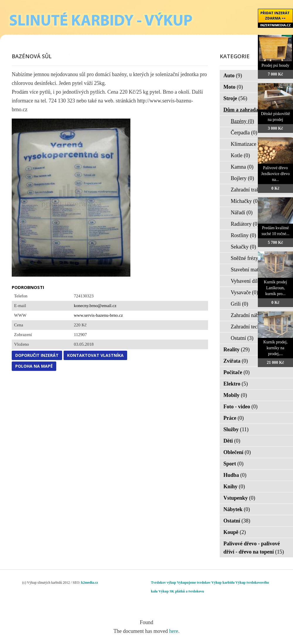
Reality (237, 350)
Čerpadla (244, 133)
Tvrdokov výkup (163, 583)
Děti (232, 441)
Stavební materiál (253, 270)
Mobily (235, 395)
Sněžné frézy (248, 258)
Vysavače (245, 292)
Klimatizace (247, 144)
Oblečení (237, 452)
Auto (233, 76)
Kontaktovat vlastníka (95, 355)
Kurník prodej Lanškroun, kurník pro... (276, 288)
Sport (234, 464)
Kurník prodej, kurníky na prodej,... (275, 348)
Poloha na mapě (34, 366)
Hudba (235, 475)
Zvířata (236, 361)
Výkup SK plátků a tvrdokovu (181, 591)
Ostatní (242, 338)
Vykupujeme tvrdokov (194, 583)
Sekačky (243, 247)
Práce (234, 418)
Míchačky (245, 201)
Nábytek (237, 509)
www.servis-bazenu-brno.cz (98, 315)
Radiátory (245, 224)
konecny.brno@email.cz (95, 306)
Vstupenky (240, 498)
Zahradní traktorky (254, 190)
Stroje (235, 98)
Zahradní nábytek (253, 315)
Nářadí (242, 213)
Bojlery (243, 178)
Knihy (234, 487)
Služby (236, 429)
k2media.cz (90, 583)
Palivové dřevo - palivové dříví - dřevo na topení (254, 548)
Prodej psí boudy (276, 65)
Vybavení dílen (251, 281)
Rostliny (244, 235)
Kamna (242, 167)
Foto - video (241, 407)
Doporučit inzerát (37, 355)
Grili (240, 304)
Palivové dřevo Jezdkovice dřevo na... (275, 174)
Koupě (235, 532)
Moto (233, 87)
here (174, 631)
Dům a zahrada (245, 110)
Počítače (237, 372)
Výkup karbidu (223, 583)
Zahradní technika (254, 327)
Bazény (242, 121)
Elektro (236, 384)
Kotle (241, 155)
